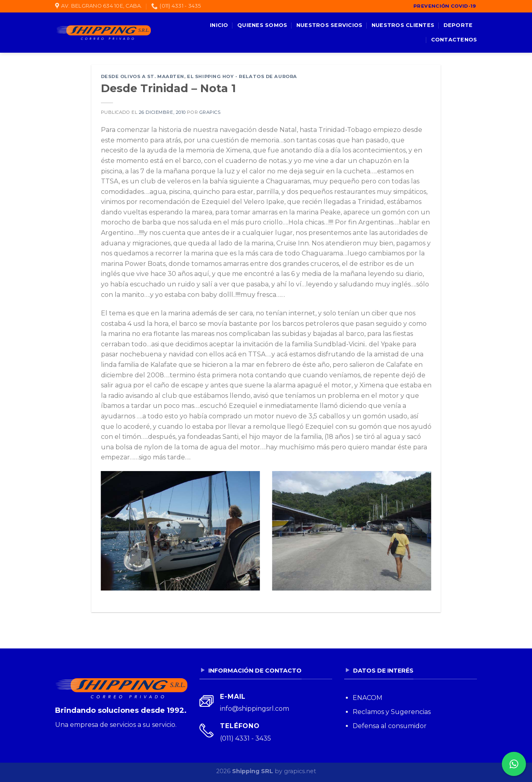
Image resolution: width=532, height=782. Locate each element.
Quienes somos (262, 25)
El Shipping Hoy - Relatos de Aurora (242, 76)
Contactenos (454, 40)
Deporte (458, 25)
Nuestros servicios (330, 25)
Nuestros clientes (403, 25)
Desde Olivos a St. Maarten (143, 76)
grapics (210, 112)
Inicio (219, 25)
